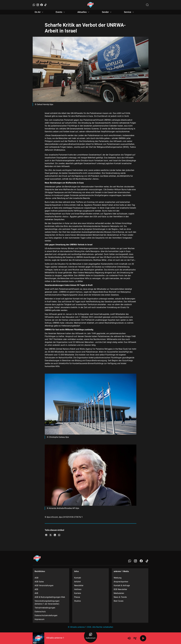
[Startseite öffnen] (90, 5)
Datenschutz (40, 612)
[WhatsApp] (34, 5)
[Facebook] (42, 5)
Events (61, 12)
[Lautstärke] (129, 638)
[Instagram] (38, 5)
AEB (36, 589)
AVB (36, 593)
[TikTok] (45, 5)
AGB (37, 578)
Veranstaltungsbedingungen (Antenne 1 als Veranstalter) (47, 602)
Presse (77, 597)
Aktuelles (84, 12)
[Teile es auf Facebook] (46, 535)
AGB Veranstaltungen (44, 585)
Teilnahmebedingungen (45, 608)
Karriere (78, 593)
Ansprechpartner (121, 582)
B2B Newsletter (120, 589)
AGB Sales (39, 582)
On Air (39, 12)
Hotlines (78, 589)
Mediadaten (119, 593)
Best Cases (119, 601)
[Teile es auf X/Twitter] (51, 535)
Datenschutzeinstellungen (46, 615)
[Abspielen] (143, 638)
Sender (107, 12)
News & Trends (120, 597)
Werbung (118, 578)
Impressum (40, 619)
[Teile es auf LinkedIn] (55, 535)
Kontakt (78, 578)
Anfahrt (77, 582)
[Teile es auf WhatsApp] (59, 535)
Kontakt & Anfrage (122, 585)
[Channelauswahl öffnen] (147, 5)
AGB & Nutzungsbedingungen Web (50, 597)
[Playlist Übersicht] (135, 638)
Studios (78, 601)
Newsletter (79, 585)
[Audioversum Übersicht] (91, 636)
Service (129, 12)
